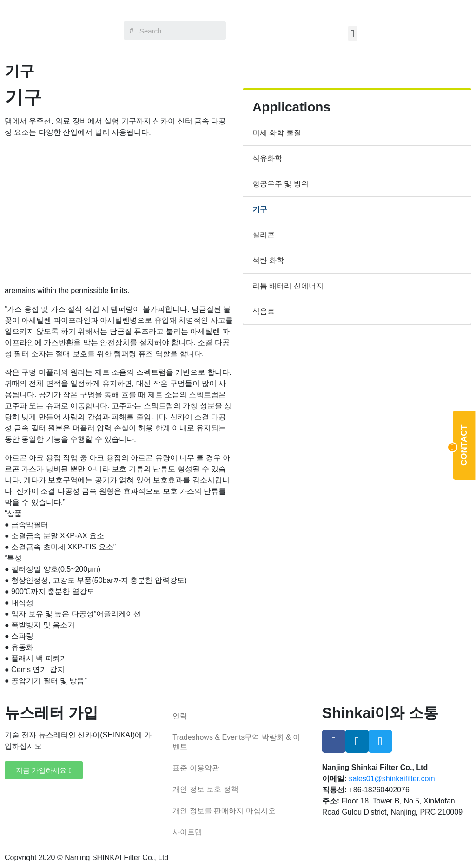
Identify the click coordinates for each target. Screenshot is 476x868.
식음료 (264, 311)
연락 (180, 716)
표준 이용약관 (196, 768)
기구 (260, 209)
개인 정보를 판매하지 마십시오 (224, 811)
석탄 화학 (268, 260)
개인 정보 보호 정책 (205, 789)
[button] (353, 34)
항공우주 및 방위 (281, 184)
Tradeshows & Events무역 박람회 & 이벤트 (236, 742)
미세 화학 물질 (277, 133)
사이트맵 (187, 832)
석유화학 (267, 158)
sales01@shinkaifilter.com (392, 779)
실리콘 (264, 235)
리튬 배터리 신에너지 (288, 286)
